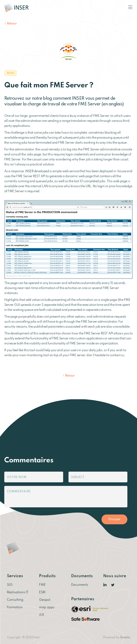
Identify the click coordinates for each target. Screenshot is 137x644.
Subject (78, 477)
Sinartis (125, 638)
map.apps (47, 607)
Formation (15, 607)
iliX (42, 615)
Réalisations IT (18, 592)
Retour (12, 24)
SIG (10, 585)
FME (42, 585)
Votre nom (17, 477)
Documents (80, 585)
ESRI (42, 592)
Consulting (15, 600)
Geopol (45, 600)
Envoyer (114, 519)
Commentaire (19, 492)
